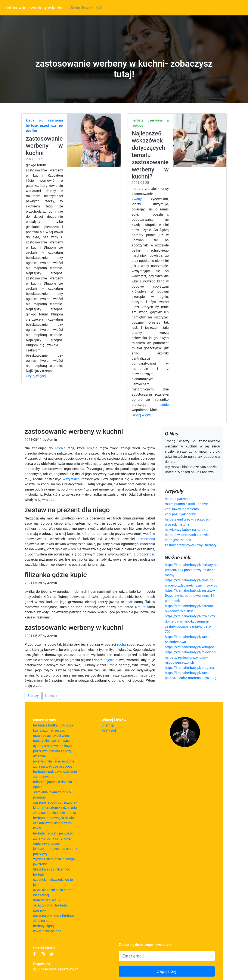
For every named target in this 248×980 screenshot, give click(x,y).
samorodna (146, 539)
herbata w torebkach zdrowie (187, 535)
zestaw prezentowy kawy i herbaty (191, 545)
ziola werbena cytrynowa (52, 838)
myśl (129, 602)
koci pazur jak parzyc (181, 514)
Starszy (33, 696)
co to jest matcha (178, 540)
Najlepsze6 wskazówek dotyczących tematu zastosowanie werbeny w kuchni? (150, 155)
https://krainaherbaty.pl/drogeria (189, 668)
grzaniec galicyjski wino (51, 736)
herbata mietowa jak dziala (53, 818)
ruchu (121, 645)
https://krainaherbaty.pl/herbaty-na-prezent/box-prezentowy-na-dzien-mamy (192, 570)
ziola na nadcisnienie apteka (55, 813)
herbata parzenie (178, 499)
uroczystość (146, 554)
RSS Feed (109, 730)
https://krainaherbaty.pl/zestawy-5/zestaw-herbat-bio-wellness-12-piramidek (190, 596)
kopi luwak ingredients (182, 509)
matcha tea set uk (47, 900)
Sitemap (108, 725)
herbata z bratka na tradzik (53, 725)
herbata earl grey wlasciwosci (187, 519)
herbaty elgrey (44, 926)
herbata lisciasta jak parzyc (54, 833)
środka (60, 448)
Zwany (137, 199)
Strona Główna (81, 7)
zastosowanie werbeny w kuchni (34, 8)
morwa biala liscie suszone (54, 761)
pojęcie (109, 660)
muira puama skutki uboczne (187, 504)
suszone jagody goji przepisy (55, 802)
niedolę (163, 405)
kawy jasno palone (47, 931)
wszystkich (71, 479)
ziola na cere (43, 921)
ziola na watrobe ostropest (53, 766)
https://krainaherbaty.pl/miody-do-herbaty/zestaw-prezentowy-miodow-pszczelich (191, 657)
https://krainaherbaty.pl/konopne (190, 647)
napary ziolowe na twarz (52, 741)
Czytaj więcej (36, 376)
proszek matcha (177, 525)
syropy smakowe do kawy (53, 746)
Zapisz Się (167, 971)
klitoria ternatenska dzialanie (55, 808)
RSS (99, 7)
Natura (140, 607)
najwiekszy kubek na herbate (187, 530)
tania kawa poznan (47, 844)
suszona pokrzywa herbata (53, 916)
